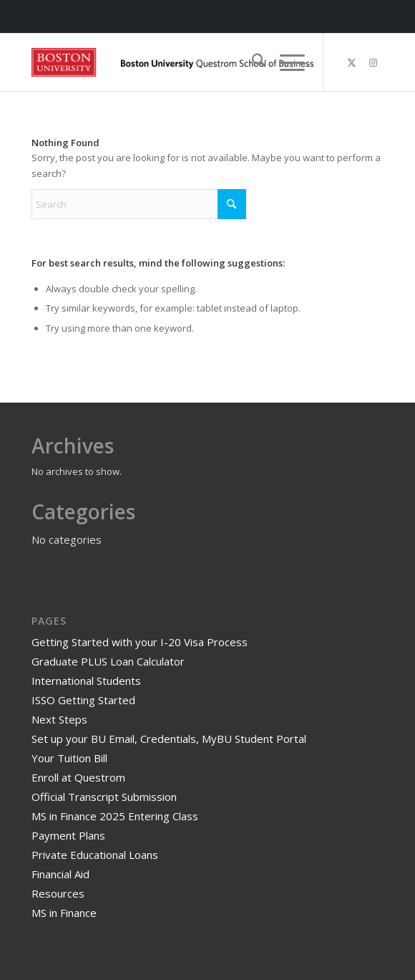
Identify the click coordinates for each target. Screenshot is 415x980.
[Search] (252, 62)
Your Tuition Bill (69, 758)
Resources (58, 893)
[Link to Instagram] (373, 63)
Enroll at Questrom (78, 777)
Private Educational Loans (95, 855)
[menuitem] (252, 62)
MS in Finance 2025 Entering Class (115, 816)
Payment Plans (68, 835)
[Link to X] (352, 63)
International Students (86, 681)
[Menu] (285, 62)
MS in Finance (64, 913)
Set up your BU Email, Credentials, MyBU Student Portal (169, 739)
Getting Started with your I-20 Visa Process (140, 642)
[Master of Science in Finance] (172, 62)
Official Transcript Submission (104, 797)
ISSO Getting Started (83, 700)
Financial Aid (60, 874)
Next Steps (59, 719)
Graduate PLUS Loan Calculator (108, 661)
